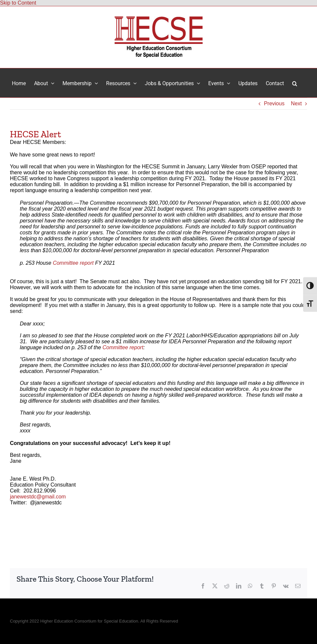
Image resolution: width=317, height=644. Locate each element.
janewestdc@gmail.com (38, 497)
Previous (274, 103)
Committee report (73, 263)
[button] (295, 83)
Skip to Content (18, 3)
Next (296, 103)
